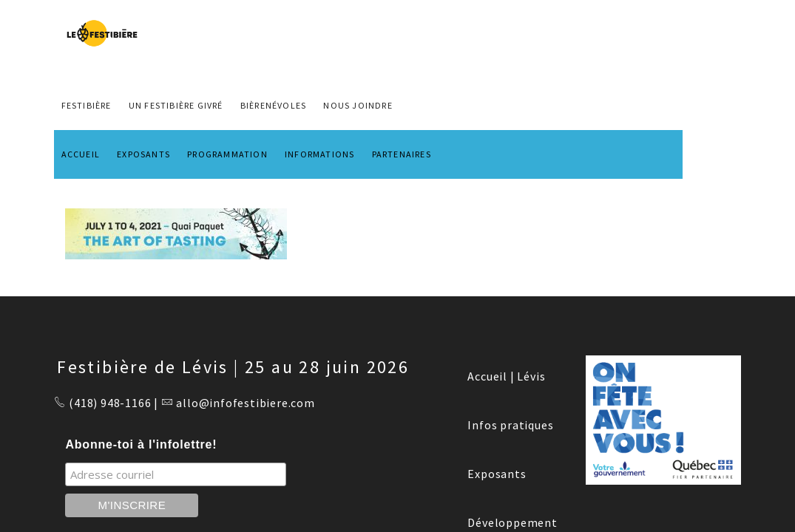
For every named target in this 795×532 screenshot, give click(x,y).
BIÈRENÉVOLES (273, 105)
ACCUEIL (81, 154)
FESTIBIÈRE (87, 105)
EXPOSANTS (143, 154)
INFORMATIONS (319, 154)
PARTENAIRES (402, 154)
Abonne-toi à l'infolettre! (141, 444)
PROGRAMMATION (227, 154)
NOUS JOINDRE (358, 105)
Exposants (497, 474)
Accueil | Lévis (506, 376)
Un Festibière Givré (176, 105)
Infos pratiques (510, 425)
